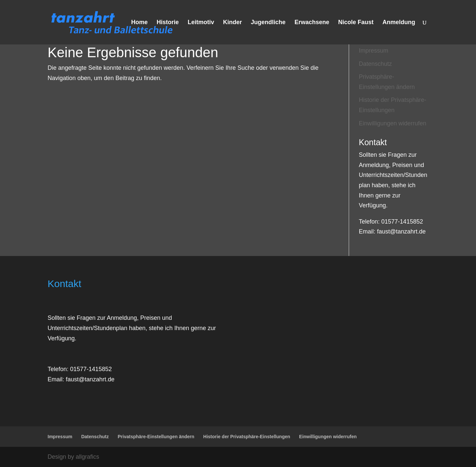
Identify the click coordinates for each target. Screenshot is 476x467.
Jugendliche (268, 23)
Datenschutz (376, 64)
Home (139, 23)
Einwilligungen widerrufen (393, 123)
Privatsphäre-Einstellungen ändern (156, 437)
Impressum (374, 51)
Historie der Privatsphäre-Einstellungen (247, 437)
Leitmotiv (201, 23)
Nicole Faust (356, 23)
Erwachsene (312, 23)
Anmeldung (399, 23)
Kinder (233, 23)
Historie (168, 23)
